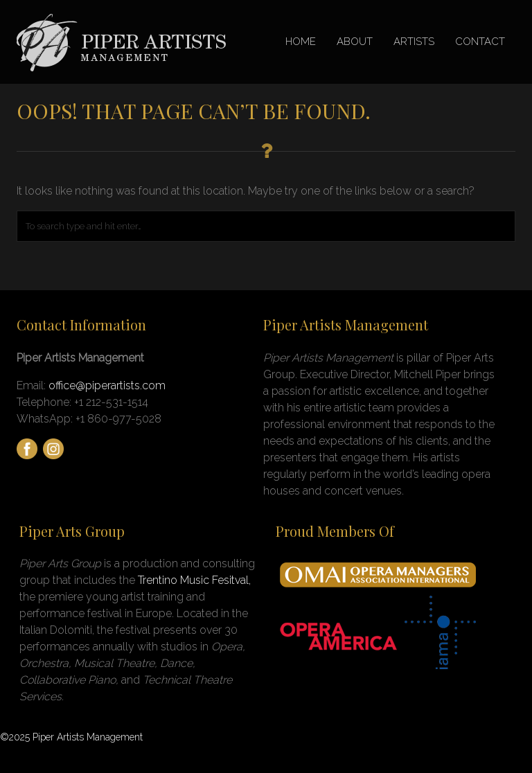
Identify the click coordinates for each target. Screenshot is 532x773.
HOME (301, 42)
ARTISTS (414, 42)
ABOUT (355, 42)
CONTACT (480, 42)
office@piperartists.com (107, 385)
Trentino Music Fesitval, (194, 580)
